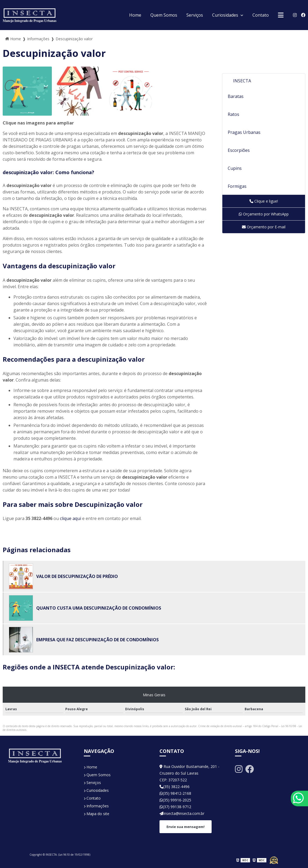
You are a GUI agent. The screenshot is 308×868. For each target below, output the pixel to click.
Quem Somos (164, 15)
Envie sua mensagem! (186, 827)
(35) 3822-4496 (175, 787)
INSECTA (242, 81)
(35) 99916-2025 (175, 800)
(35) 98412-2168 (175, 793)
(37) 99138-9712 (175, 807)
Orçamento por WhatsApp (264, 214)
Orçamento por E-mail (264, 227)
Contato (261, 15)
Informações (96, 806)
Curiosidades (226, 15)
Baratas (236, 96)
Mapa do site (97, 814)
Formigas (237, 186)
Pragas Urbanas (244, 132)
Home (135, 15)
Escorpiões (239, 150)
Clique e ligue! (264, 201)
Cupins (235, 168)
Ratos (233, 114)
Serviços (195, 15)
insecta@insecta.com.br (182, 813)
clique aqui (70, 518)
